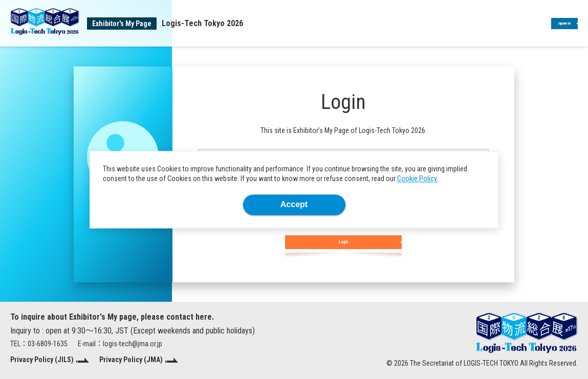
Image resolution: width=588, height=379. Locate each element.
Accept (294, 204)
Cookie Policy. (418, 179)
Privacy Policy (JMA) (131, 360)
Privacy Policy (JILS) (42, 360)
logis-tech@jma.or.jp (133, 344)
